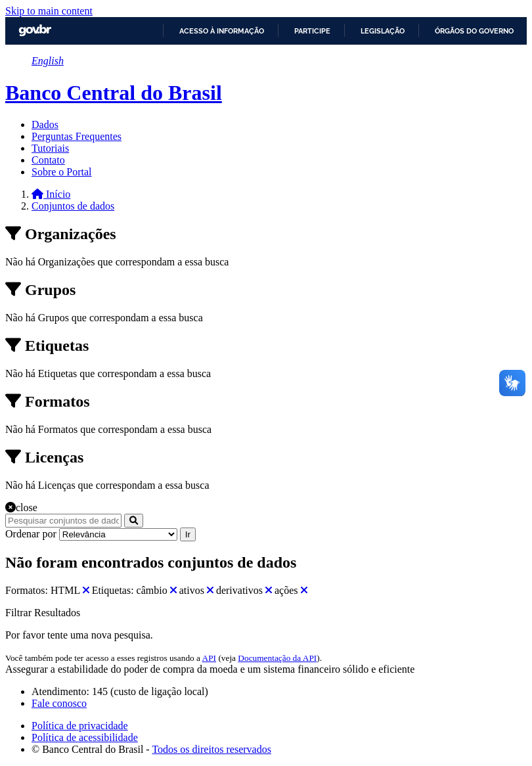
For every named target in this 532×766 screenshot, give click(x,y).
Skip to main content (49, 11)
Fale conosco (59, 703)
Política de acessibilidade (85, 737)
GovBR (35, 31)
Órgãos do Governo (474, 31)
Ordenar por (31, 534)
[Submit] (134, 521)
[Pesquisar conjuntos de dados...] (63, 521)
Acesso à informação (222, 31)
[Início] (51, 194)
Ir (188, 534)
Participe (312, 31)
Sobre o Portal (62, 172)
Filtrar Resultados (43, 613)
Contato (48, 160)
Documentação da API (277, 658)
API (209, 658)
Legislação (383, 31)
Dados (45, 124)
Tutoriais (50, 148)
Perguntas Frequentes (77, 136)
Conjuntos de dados (73, 206)
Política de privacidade (80, 726)
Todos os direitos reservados (211, 749)
